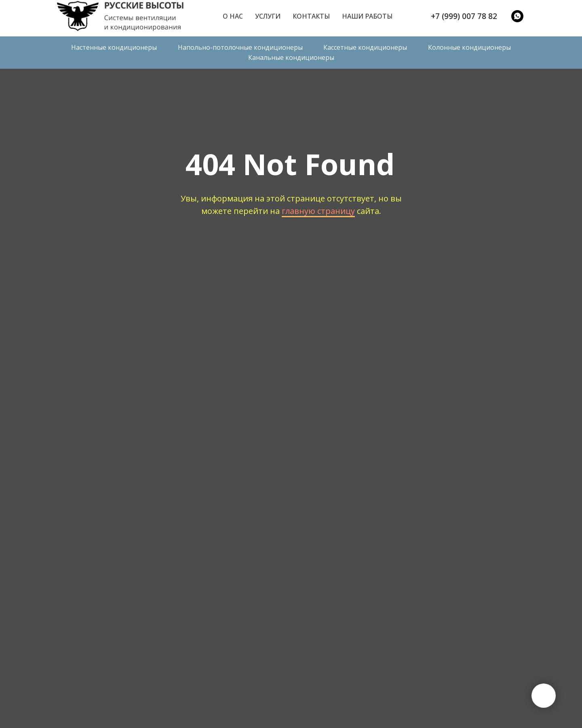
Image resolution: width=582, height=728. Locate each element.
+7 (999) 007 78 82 (464, 16)
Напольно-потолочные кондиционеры (240, 47)
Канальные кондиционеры (291, 57)
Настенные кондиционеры (114, 47)
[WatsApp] (517, 16)
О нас (233, 16)
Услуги (268, 16)
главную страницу (318, 211)
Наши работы (367, 16)
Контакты (311, 16)
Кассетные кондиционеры (365, 47)
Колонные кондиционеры (469, 47)
